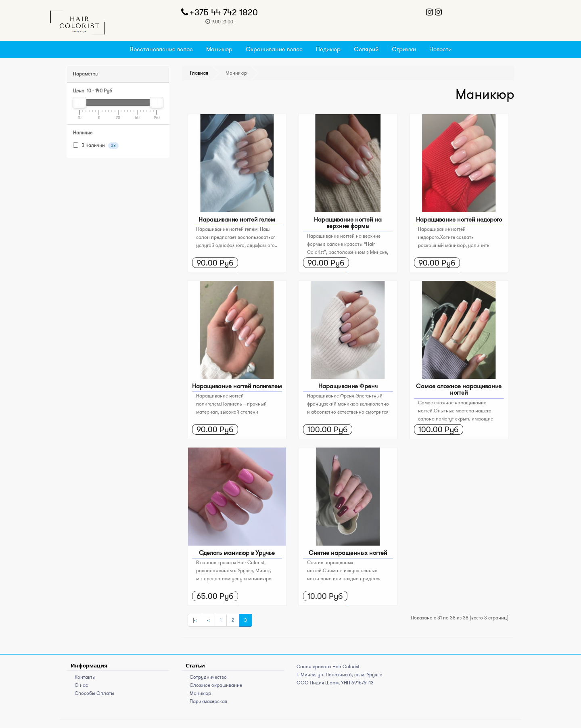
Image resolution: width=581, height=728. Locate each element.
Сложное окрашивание (216, 685)
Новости (440, 49)
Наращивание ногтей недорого (459, 219)
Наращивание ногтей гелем (237, 219)
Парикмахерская (208, 701)
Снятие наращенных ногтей (348, 553)
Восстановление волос (161, 49)
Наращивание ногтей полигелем (237, 386)
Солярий (366, 49)
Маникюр (219, 49)
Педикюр (328, 49)
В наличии (96, 145)
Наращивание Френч (348, 386)
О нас (81, 685)
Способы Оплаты (94, 693)
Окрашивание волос (274, 49)
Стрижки (404, 49)
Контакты (85, 677)
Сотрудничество (208, 677)
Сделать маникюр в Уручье (237, 553)
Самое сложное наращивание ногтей (459, 389)
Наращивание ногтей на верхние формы (348, 223)
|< (195, 620)
